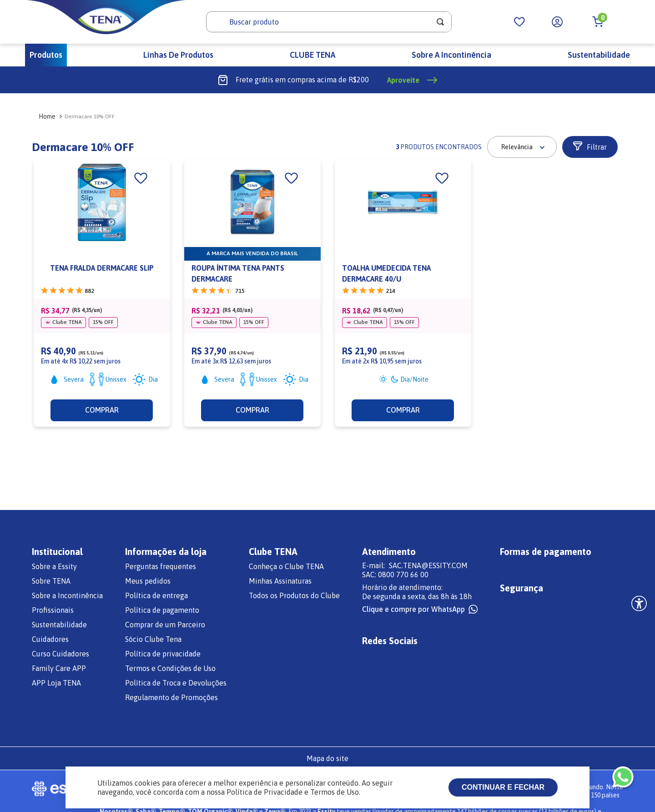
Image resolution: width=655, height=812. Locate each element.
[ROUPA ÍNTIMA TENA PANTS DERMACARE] (252, 293)
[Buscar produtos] (440, 22)
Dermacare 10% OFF (90, 116)
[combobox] (329, 22)
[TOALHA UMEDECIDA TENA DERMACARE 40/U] (403, 293)
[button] (590, 147)
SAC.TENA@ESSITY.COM (428, 565)
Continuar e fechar (503, 787)
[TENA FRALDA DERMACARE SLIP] (102, 293)
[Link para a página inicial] (45, 116)
